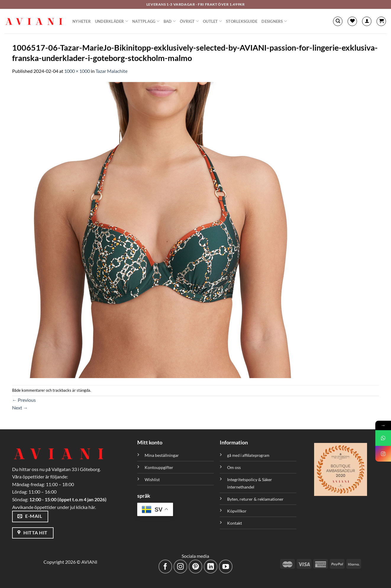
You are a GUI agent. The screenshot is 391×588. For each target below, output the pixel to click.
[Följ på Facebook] (165, 567)
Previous (24, 400)
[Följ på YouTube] (226, 567)
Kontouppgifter (159, 467)
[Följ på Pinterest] (196, 567)
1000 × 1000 (77, 71)
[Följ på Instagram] (181, 567)
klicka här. (86, 507)
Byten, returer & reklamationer (255, 499)
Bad (170, 21)
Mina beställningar (162, 455)
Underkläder (112, 21)
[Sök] (338, 21)
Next (20, 408)
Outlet (212, 21)
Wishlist (152, 479)
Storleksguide (242, 21)
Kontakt (235, 523)
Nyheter (82, 21)
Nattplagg (146, 21)
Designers (274, 21)
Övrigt (189, 21)
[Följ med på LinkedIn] (211, 567)
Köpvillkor (237, 511)
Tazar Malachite (112, 71)
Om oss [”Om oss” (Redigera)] (234, 467)
